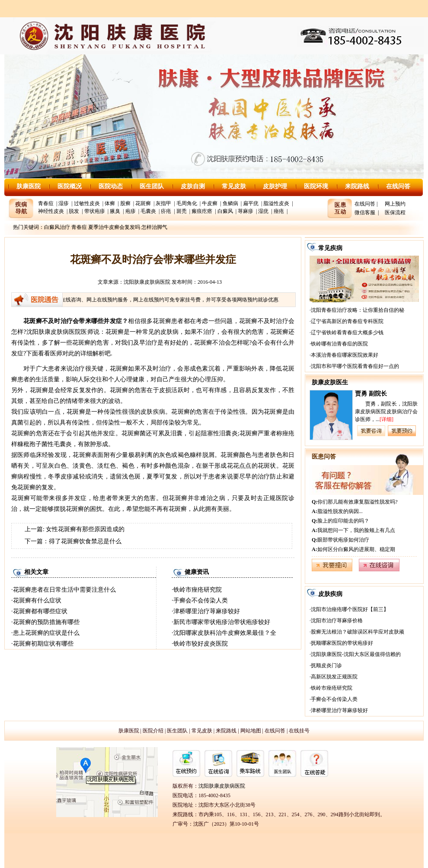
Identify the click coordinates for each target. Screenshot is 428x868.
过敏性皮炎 (87, 203)
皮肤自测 (193, 186)
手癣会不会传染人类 (201, 600)
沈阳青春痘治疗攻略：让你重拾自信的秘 (358, 310)
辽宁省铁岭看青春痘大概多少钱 (347, 333)
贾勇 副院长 (371, 394)
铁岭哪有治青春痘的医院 (339, 344)
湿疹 (64, 203)
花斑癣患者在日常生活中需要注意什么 (64, 590)
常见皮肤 (234, 186)
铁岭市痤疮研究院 (198, 590)
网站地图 (251, 731)
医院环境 (316, 186)
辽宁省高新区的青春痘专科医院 (347, 321)
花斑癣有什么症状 (37, 600)
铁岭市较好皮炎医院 (201, 644)
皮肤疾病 (330, 594)
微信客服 (365, 212)
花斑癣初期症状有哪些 (43, 644)
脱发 (74, 211)
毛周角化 (187, 203)
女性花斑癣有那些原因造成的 (85, 529)
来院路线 (357, 186)
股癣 (125, 203)
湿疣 (263, 211)
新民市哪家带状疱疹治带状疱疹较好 (222, 622)
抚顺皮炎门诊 (326, 665)
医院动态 (111, 186)
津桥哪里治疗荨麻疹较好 (207, 611)
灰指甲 (163, 203)
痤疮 (279, 211)
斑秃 (182, 211)
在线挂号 (299, 731)
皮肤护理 (275, 186)
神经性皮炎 (51, 211)
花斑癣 (143, 203)
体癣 (110, 203)
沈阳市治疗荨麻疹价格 (337, 621)
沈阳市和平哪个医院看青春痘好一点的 (355, 366)
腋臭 (115, 211)
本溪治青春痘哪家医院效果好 (345, 355)
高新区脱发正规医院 (334, 677)
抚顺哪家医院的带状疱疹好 (342, 643)
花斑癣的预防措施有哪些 (46, 622)
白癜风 (225, 211)
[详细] (386, 419)
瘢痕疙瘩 (202, 211)
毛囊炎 (148, 211)
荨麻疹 (246, 211)
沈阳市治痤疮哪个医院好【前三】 (350, 609)
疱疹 (131, 211)
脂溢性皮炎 (276, 203)
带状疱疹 (95, 211)
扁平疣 (251, 203)
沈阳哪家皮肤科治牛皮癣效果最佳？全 (225, 633)
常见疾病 (330, 248)
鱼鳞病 (230, 203)
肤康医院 (29, 186)
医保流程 (395, 212)
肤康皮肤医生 (330, 382)
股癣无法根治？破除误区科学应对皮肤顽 (358, 632)
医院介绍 (153, 731)
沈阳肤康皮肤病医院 (147, 282)
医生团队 (152, 186)
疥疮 (166, 211)
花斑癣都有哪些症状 (40, 611)
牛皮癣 (210, 203)
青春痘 (46, 203)
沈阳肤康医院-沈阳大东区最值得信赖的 (356, 654)
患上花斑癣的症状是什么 (46, 633)
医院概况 (70, 186)
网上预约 (395, 204)
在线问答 (398, 186)
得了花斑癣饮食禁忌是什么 (85, 541)
